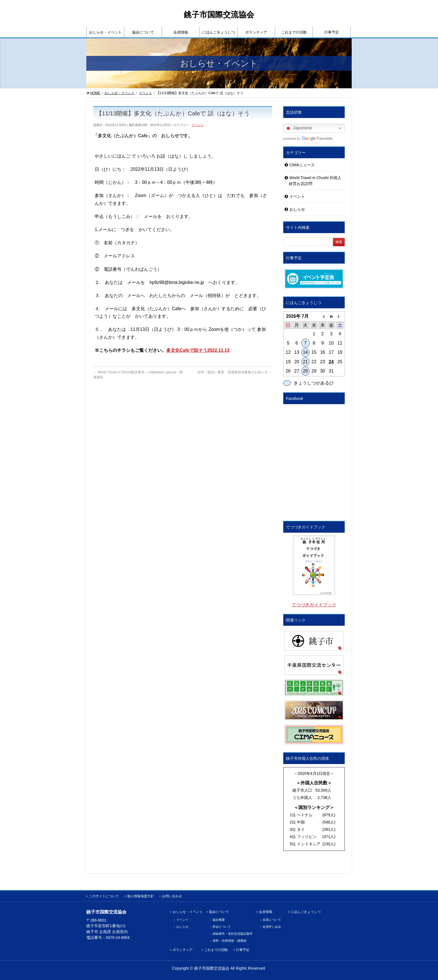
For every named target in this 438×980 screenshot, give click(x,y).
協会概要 (219, 920)
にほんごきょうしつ (306, 912)
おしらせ (297, 209)
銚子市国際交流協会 (219, 15)
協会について (219, 912)
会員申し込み (272, 927)
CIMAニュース (302, 165)
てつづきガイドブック (314, 605)
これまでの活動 (216, 950)
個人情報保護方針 (141, 896)
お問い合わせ (172, 896)
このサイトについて (104, 896)
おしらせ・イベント (188, 912)
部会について (222, 927)
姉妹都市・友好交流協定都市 (233, 934)
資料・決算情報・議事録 (229, 941)
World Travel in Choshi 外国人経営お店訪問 (315, 181)
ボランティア (183, 950)
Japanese (299, 128)
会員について (272, 920)
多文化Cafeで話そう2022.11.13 (198, 350)
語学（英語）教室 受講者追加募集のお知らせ (235, 372)
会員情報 (266, 912)
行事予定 (243, 950)
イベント (197, 125)
